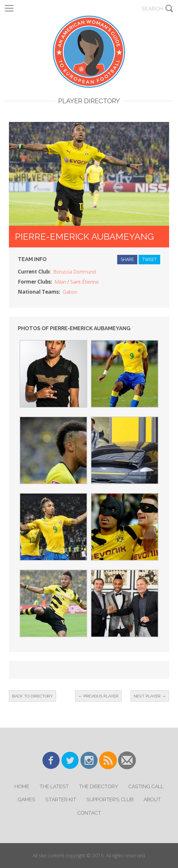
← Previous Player (98, 696)
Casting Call (146, 786)
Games (26, 799)
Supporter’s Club (110, 799)
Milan (60, 282)
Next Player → (150, 696)
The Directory (98, 786)
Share (127, 260)
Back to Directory (32, 696)
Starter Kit (61, 799)
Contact (89, 813)
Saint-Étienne (85, 282)
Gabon (70, 292)
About (152, 799)
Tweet (149, 260)
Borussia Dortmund (74, 272)
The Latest (54, 786)
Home (22, 786)
